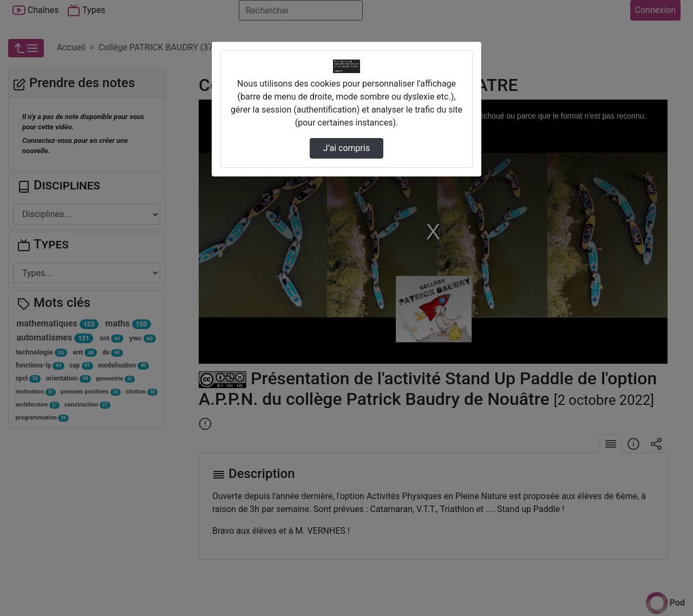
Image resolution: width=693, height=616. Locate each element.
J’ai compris (346, 148)
